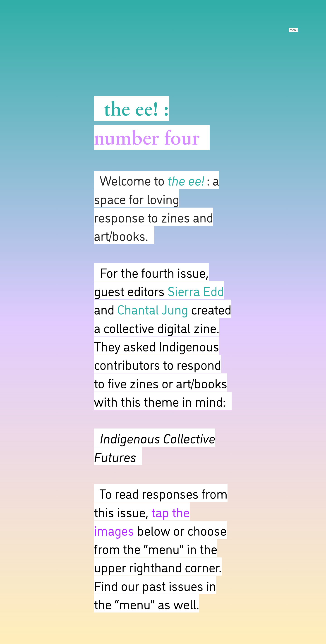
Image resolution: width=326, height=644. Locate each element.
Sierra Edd (196, 290)
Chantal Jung (153, 309)
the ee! (131, 108)
